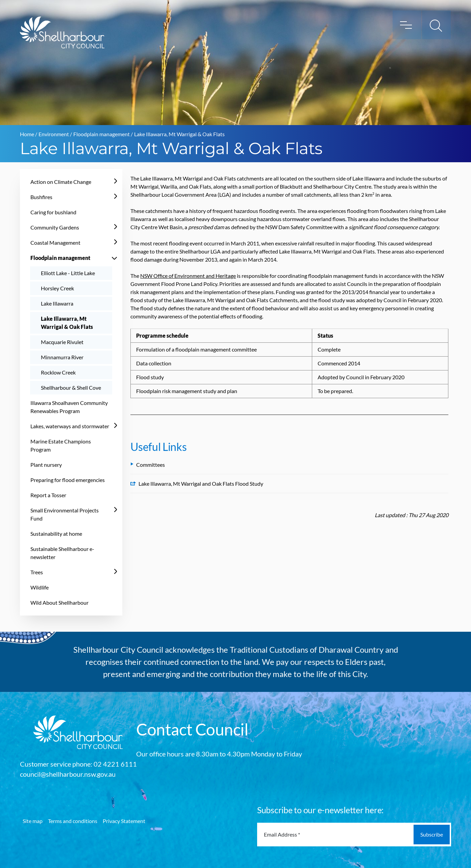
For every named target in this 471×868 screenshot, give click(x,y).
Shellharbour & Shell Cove (71, 388)
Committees (148, 465)
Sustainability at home (56, 534)
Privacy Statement (124, 821)
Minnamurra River (62, 357)
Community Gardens (55, 227)
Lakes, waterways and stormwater (70, 426)
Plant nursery (46, 465)
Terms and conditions (73, 821)
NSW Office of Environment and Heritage (188, 276)
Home (27, 134)
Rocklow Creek (58, 372)
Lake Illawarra (57, 303)
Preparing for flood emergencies (68, 480)
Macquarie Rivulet (62, 342)
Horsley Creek (57, 288)
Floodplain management (102, 134)
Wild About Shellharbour (59, 602)
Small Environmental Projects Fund (65, 514)
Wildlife (40, 587)
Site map (33, 821)
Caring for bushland (53, 212)
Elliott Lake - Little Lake (68, 273)
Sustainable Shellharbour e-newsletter (62, 553)
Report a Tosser (48, 495)
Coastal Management (55, 243)
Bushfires (41, 197)
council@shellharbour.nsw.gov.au (68, 774)
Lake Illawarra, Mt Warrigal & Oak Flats (67, 323)
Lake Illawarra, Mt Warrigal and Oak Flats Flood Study (197, 484)
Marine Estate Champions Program (61, 445)
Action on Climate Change (61, 182)
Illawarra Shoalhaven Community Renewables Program (69, 407)
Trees (37, 572)
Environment (54, 134)
